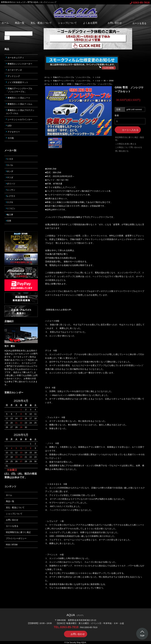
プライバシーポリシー (16, 538)
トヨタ (98, 77)
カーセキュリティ (15, 58)
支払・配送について (41, 23)
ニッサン (11, 190)
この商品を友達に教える (126, 144)
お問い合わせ (113, 23)
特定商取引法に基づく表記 (18, 532)
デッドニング (13, 76)
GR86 (111, 81)
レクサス (11, 196)
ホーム (5, 23)
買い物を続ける (122, 151)
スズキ (10, 202)
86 (105, 81)
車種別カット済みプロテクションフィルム (20, 112)
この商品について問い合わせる (129, 147)
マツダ (10, 177)
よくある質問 (90, 23)
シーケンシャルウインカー (19, 119)
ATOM (15, 545)
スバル (10, 165)
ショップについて (67, 23)
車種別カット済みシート (18, 98)
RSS (8, 545)
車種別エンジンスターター (19, 64)
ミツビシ (11, 208)
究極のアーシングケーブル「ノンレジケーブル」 (72, 77)
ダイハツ (11, 184)
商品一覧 (20, 23)
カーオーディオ (14, 70)
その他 (10, 138)
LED (9, 126)
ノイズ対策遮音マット (17, 82)
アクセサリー (13, 132)
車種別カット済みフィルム (19, 104)
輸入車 (10, 215)
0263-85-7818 (140, 3)
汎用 (8, 221)
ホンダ (10, 171)
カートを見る (137, 23)
